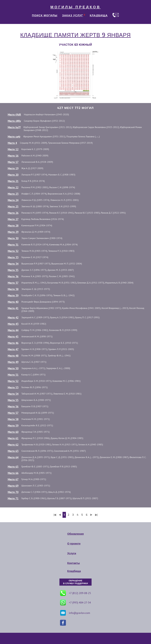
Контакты (74, 563)
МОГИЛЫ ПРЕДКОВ (75, 7)
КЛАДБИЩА (99, 16)
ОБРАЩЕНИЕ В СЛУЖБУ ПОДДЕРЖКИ (75, 582)
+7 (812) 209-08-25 (75, 593)
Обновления (75, 534)
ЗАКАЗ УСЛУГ (73, 16)
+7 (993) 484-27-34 (75, 602)
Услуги (72, 553)
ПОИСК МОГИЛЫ (45, 16)
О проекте (74, 544)
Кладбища (74, 571)
